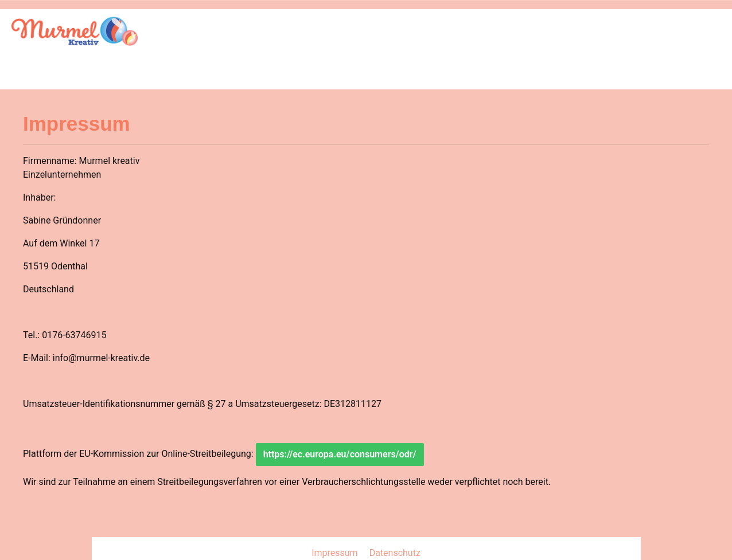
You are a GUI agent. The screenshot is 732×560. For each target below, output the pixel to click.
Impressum (336, 553)
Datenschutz (395, 553)
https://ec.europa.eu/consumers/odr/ (340, 454)
